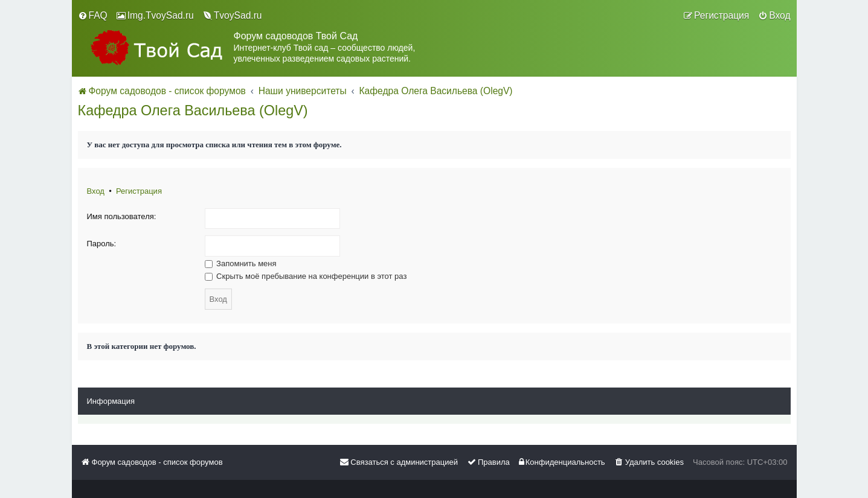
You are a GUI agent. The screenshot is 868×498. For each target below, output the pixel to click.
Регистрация (139, 191)
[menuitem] (93, 16)
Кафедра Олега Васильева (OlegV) (193, 110)
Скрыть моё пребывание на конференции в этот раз (306, 276)
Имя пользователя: (122, 216)
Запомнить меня (241, 263)
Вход (96, 191)
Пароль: (102, 244)
